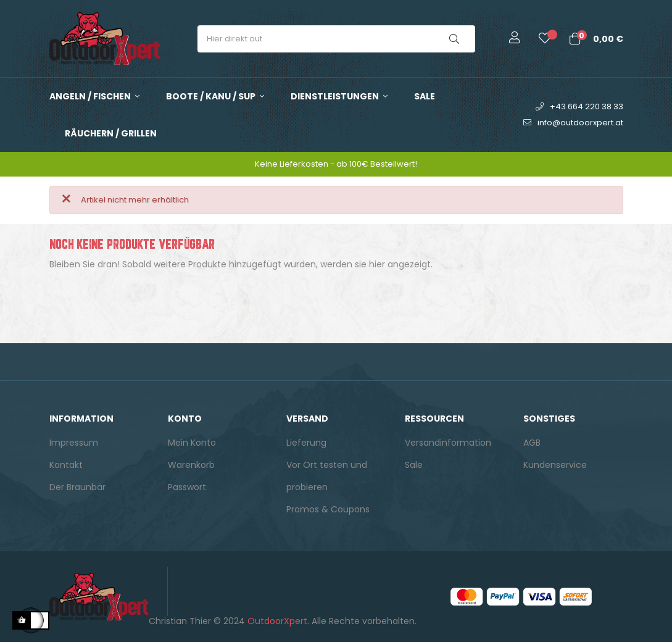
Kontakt (66, 465)
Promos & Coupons (328, 509)
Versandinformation (448, 443)
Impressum (74, 443)
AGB (532, 443)
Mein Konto (192, 443)
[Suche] (336, 295)
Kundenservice (555, 465)
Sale (414, 465)
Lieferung (306, 443)
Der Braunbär (77, 487)
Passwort (187, 487)
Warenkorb (191, 465)
